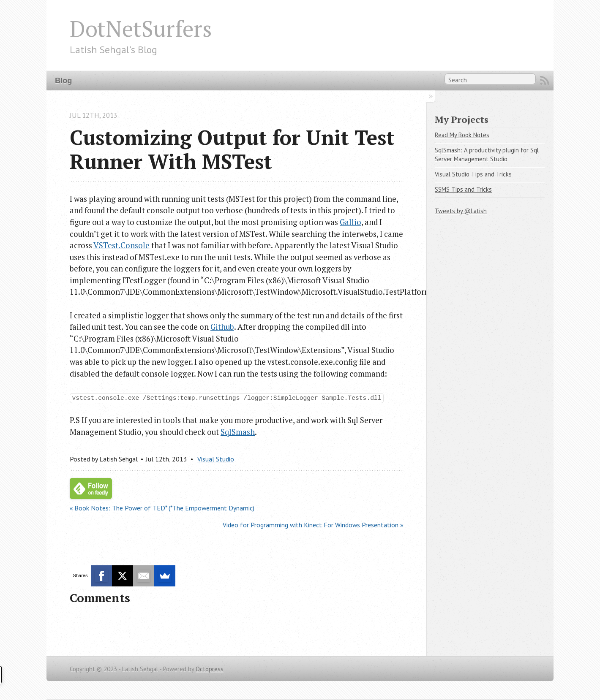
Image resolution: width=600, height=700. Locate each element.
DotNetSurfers (141, 28)
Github (222, 327)
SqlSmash (238, 432)
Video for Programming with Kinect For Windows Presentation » (313, 525)
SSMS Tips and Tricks (463, 189)
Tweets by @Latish (461, 211)
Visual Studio (216, 459)
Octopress (210, 669)
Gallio (350, 222)
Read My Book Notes (462, 135)
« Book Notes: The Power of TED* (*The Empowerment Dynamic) (162, 508)
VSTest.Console (121, 245)
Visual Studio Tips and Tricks (473, 174)
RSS (545, 81)
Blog (63, 81)
